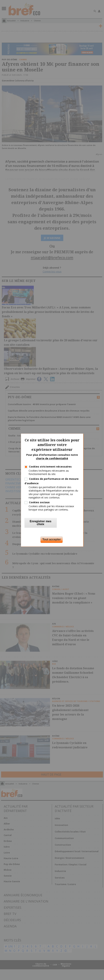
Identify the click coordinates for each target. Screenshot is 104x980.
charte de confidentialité (52, 458)
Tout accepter (52, 539)
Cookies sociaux (39, 502)
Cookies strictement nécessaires (50, 467)
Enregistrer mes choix (41, 523)
